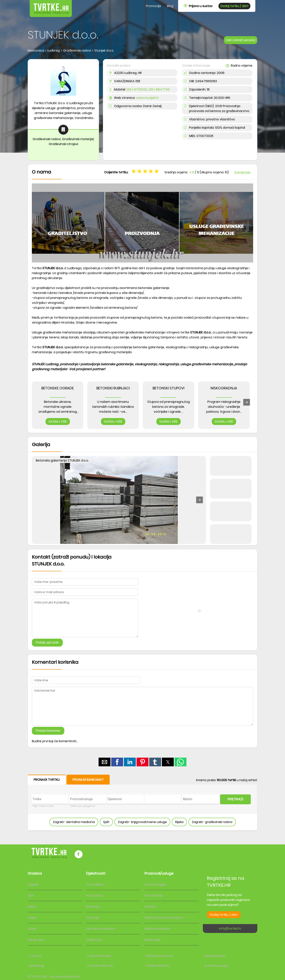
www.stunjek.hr (147, 98)
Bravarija (93, 907)
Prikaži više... (37, 940)
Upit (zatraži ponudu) (241, 40)
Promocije (153, 6)
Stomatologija (155, 884)
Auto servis (95, 896)
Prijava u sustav (198, 6)
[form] (142, 803)
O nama (35, 956)
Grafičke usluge (216, 966)
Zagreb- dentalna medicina (74, 822)
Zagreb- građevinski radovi (212, 822)
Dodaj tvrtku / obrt (234, 6)
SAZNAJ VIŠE (58, 422)
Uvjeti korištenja (99, 956)
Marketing (36, 966)
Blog (170, 6)
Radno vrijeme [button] (239, 66)
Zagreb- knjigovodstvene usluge (142, 822)
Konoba (150, 907)
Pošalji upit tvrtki (47, 642)
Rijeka (179, 822)
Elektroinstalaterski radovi (164, 918)
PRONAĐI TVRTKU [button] (47, 780)
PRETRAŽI (236, 799)
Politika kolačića (157, 966)
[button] (199, 500)
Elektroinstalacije (157, 929)
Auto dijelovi (95, 884)
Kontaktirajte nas (100, 966)
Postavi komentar (48, 731)
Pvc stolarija (154, 896)
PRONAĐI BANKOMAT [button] (88, 780)
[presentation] (247, 402)
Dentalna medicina (101, 929)
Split (106, 822)
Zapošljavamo (215, 956)
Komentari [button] (243, 172)
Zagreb (33, 884)
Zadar (32, 929)
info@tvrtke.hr (230, 929)
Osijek (32, 918)
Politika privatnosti (159, 956)
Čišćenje (93, 918)
